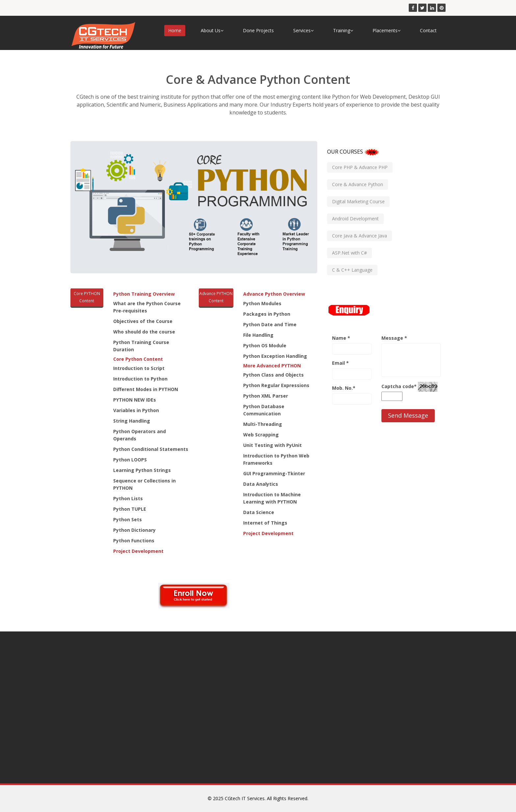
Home (175, 30)
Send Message (408, 415)
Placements (387, 30)
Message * (394, 338)
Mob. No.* (344, 388)
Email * (340, 363)
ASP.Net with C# (349, 253)
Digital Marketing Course (358, 201)
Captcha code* (399, 386)
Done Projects (258, 30)
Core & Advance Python (358, 184)
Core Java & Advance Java (360, 236)
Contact (428, 30)
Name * (341, 338)
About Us (212, 30)
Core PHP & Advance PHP (360, 167)
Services (303, 30)
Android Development (355, 219)
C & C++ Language (352, 270)
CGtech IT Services (245, 798)
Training (343, 30)
